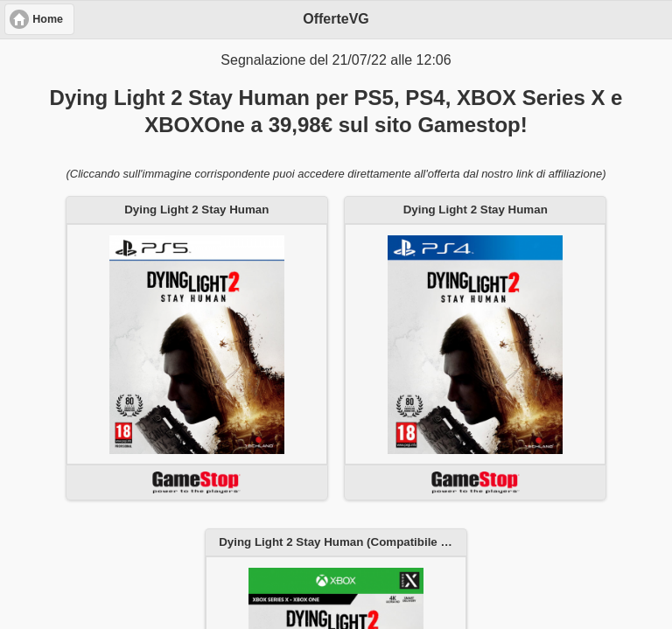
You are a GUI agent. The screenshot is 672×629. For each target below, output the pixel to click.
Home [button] (48, 19)
